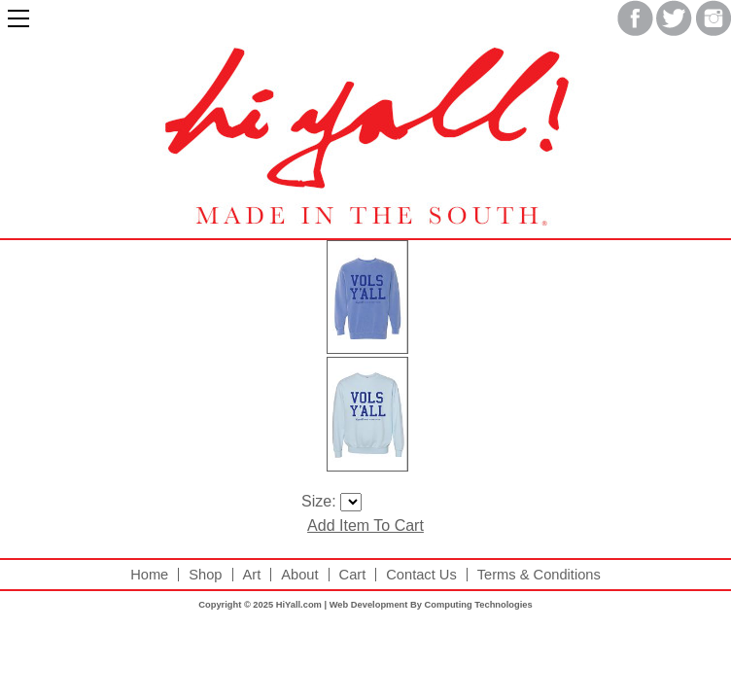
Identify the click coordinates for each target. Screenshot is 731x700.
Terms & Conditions (539, 575)
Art (252, 575)
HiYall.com (299, 605)
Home (149, 575)
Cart (353, 575)
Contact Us (421, 575)
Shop (205, 575)
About (299, 575)
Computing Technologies (478, 605)
